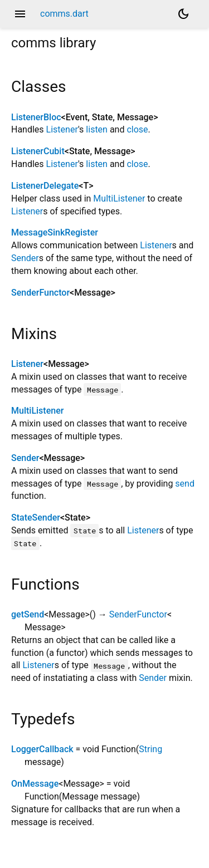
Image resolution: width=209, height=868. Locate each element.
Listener (62, 129)
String (150, 749)
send (185, 484)
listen (97, 129)
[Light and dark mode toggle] (183, 14)
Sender (25, 258)
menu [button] (20, 14)
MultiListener (119, 198)
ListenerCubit (38, 151)
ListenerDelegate (45, 186)
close (137, 129)
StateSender (36, 518)
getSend (28, 614)
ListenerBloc (36, 117)
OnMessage (35, 784)
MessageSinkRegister (55, 232)
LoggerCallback (42, 749)
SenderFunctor (40, 293)
